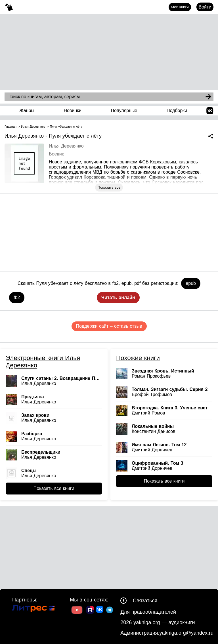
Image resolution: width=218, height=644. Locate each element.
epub (191, 283)
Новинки (73, 111)
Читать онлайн (118, 297)
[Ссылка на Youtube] (77, 611)
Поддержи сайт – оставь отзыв (109, 326)
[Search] (208, 97)
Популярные (124, 111)
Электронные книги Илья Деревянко (43, 362)
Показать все (109, 187)
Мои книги (180, 7)
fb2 (17, 297)
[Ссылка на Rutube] (90, 611)
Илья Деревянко (66, 146)
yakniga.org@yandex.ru (186, 633)
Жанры (27, 111)
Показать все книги (54, 488)
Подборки (177, 111)
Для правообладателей (148, 612)
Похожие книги (138, 358)
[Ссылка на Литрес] (33, 609)
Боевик (56, 154)
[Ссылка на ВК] (100, 611)
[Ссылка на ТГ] (110, 611)
